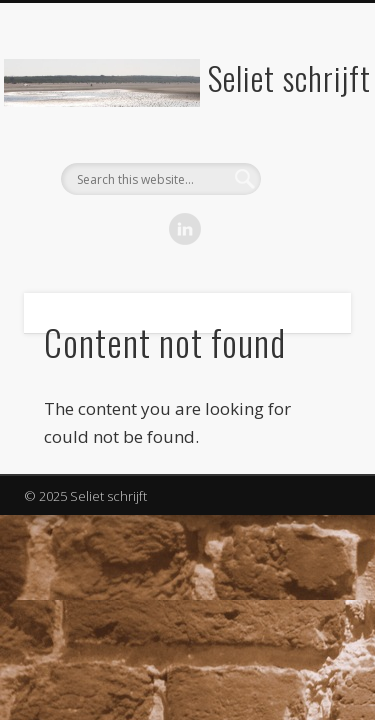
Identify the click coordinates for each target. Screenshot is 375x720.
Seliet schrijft (289, 77)
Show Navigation (303, 179)
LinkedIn (185, 229)
